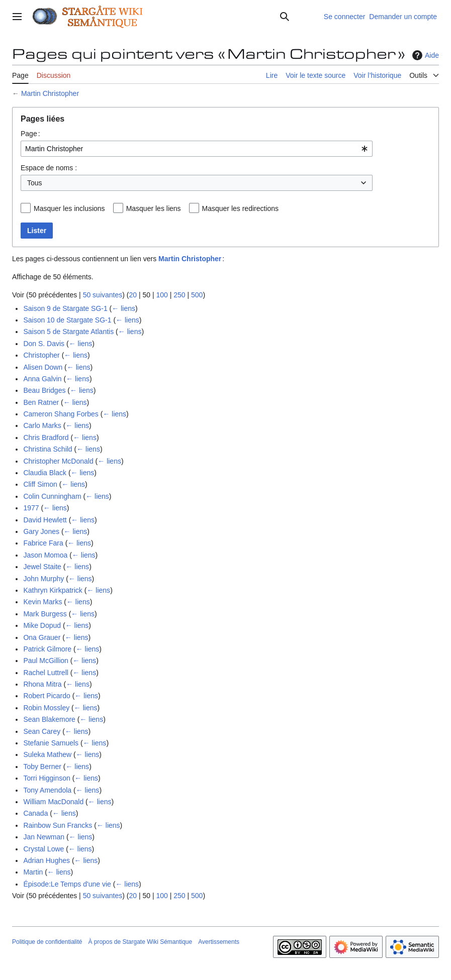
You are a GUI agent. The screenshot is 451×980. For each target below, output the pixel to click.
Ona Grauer (42, 637)
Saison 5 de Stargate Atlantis (68, 332)
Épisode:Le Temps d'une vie (67, 884)
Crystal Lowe (43, 849)
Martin (33, 872)
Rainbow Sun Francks (58, 825)
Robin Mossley (46, 708)
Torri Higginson (47, 778)
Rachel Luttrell (46, 673)
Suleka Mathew (47, 754)
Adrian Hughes (47, 860)
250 (179, 295)
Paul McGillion (46, 661)
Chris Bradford (46, 438)
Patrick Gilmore (47, 649)
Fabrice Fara (43, 543)
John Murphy (43, 579)
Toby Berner (42, 767)
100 (162, 295)
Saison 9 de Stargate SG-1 (65, 308)
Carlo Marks (42, 425)
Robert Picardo (47, 696)
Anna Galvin (42, 379)
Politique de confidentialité (47, 942)
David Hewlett (45, 520)
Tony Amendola (47, 790)
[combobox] (197, 149)
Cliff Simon (40, 484)
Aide (424, 55)
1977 (31, 508)
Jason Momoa (45, 555)
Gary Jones (41, 531)
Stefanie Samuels (51, 743)
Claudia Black (45, 473)
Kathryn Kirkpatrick (53, 590)
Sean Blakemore (49, 719)
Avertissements (219, 942)
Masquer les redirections (241, 208)
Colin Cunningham (52, 496)
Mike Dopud (42, 625)
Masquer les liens (154, 208)
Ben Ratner (41, 402)
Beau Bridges (44, 390)
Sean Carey (42, 731)
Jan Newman (44, 837)
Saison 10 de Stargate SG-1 (67, 320)
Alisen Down (43, 367)
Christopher (41, 355)
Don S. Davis (44, 344)
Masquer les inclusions (69, 208)
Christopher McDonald (58, 461)
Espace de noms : (49, 168)
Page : (30, 134)
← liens (123, 308)
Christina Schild (48, 449)
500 (197, 295)
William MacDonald (53, 802)
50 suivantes (103, 295)
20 (133, 295)
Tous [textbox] (35, 183)
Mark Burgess (45, 614)
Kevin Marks (42, 602)
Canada (35, 813)
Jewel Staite (42, 567)
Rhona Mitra (42, 684)
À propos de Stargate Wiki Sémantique (140, 942)
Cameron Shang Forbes (61, 414)
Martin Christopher (50, 93)
